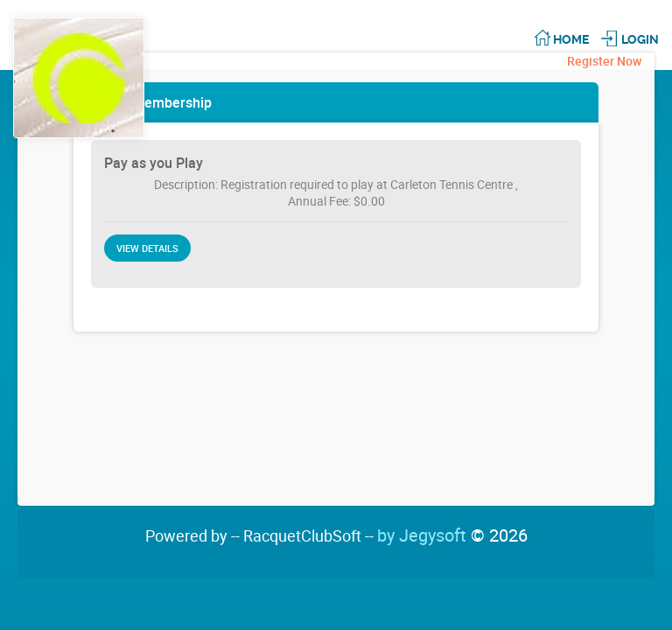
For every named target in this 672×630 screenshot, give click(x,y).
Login (640, 39)
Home (571, 39)
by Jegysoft (452, 535)
